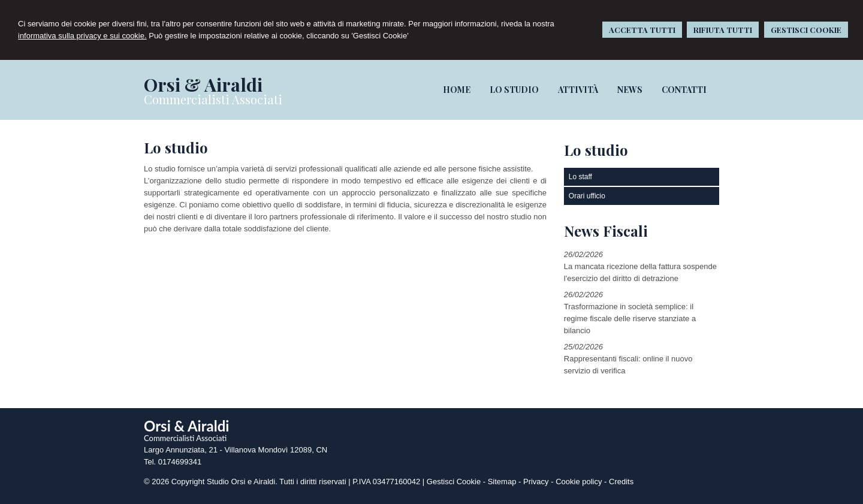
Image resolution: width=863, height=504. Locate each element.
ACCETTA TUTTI (642, 30)
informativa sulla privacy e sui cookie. (82, 36)
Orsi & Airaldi (203, 84)
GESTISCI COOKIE (806, 30)
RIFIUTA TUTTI (723, 30)
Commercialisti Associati (213, 99)
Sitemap (502, 482)
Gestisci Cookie (454, 482)
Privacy (536, 482)
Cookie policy (579, 482)
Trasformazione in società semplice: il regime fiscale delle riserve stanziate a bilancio (630, 319)
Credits (621, 482)
